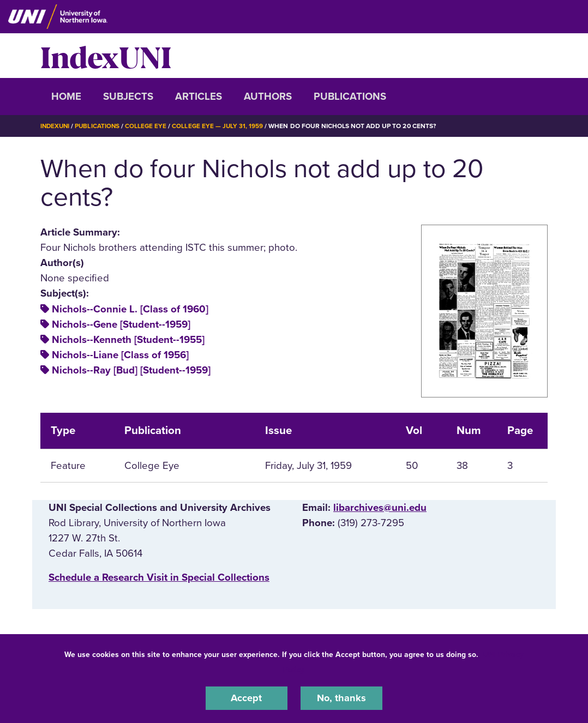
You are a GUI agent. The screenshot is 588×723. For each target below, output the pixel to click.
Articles (199, 97)
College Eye (149, 126)
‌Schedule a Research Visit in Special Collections (159, 577)
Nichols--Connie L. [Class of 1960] (130, 309)
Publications (350, 97)
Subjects (128, 97)
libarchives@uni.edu (380, 507)
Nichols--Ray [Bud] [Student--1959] (131, 370)
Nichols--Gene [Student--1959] (121, 324)
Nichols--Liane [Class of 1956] (120, 355)
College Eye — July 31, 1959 (221, 126)
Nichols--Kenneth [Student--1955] (128, 339)
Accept (247, 698)
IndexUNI (106, 56)
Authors (268, 97)
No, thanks (341, 698)
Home (66, 97)
